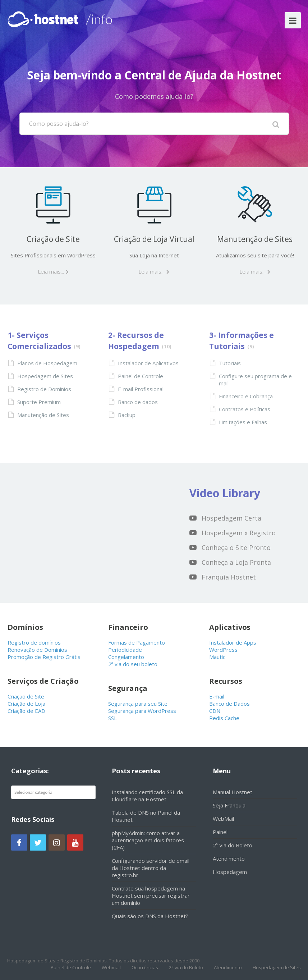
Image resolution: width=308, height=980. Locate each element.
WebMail (223, 819)
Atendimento (229, 858)
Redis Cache (224, 718)
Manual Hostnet (233, 792)
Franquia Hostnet (229, 577)
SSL (112, 718)
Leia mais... (51, 271)
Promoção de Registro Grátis (44, 657)
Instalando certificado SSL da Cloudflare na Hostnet (147, 796)
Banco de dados (138, 402)
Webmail (111, 967)
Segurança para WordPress (142, 711)
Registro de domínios (34, 642)
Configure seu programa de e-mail (256, 380)
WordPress (223, 650)
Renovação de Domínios (37, 650)
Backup (127, 415)
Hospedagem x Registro (239, 533)
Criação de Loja (26, 704)
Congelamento (126, 657)
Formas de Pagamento (137, 642)
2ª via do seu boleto (133, 664)
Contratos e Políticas (245, 409)
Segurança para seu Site (138, 704)
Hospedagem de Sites (45, 376)
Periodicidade (125, 650)
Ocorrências (145, 967)
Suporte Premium (39, 402)
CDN (215, 711)
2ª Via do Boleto (233, 845)
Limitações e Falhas (243, 422)
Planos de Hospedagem (47, 363)
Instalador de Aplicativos (148, 363)
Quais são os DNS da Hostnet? (150, 916)
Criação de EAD (26, 711)
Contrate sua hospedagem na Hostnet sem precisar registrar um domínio (151, 896)
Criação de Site (53, 239)
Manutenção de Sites (255, 239)
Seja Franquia (229, 805)
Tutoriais (230, 363)
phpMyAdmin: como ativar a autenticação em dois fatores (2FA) (148, 840)
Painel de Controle (141, 376)
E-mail (217, 696)
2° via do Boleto (186, 967)
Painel (220, 832)
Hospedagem (230, 872)
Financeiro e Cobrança (246, 396)
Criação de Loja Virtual (154, 239)
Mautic (217, 657)
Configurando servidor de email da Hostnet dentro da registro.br (151, 868)
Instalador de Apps (233, 642)
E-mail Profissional (141, 389)
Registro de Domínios (44, 389)
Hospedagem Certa (231, 518)
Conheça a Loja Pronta (236, 562)
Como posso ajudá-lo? (59, 124)
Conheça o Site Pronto (236, 548)
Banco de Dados (229, 704)
